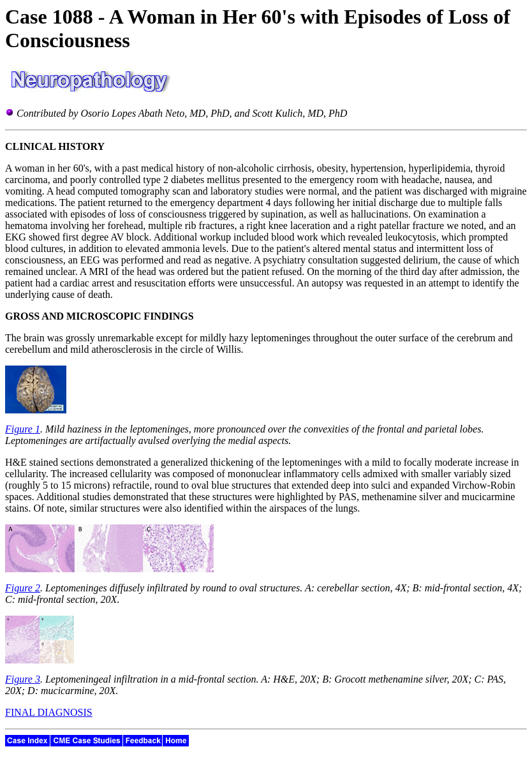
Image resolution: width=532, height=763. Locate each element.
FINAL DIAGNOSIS (49, 712)
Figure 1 (23, 429)
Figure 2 (23, 588)
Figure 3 (23, 679)
